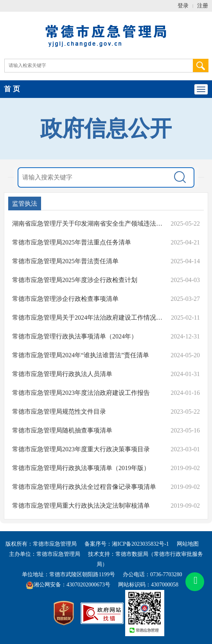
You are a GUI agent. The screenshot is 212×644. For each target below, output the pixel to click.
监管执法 (25, 204)
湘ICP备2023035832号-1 (140, 544)
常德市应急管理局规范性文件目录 (59, 412)
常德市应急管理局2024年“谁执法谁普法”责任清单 (81, 355)
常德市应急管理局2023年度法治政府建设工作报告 (81, 393)
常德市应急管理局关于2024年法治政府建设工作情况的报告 (87, 317)
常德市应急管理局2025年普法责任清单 (65, 261)
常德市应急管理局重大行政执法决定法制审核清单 (81, 506)
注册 (203, 6)
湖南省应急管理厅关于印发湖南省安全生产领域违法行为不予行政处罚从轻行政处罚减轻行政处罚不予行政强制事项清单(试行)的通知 (87, 223)
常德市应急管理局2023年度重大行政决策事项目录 (81, 449)
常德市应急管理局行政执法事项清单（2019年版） (81, 468)
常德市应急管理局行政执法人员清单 (62, 374)
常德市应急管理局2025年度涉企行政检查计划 (75, 280)
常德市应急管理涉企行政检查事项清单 (65, 299)
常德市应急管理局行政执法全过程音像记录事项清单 (84, 487)
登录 (183, 6)
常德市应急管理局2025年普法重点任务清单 (72, 242)
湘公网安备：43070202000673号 (68, 585)
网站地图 (188, 544)
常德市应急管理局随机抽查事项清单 (62, 430)
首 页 (12, 89)
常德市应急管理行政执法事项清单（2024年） (75, 336)
